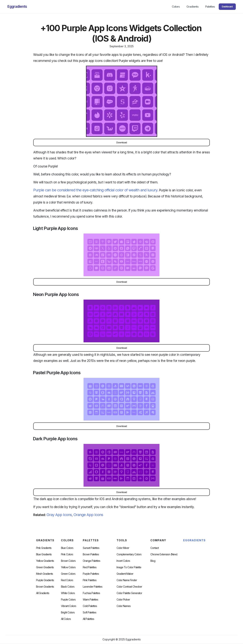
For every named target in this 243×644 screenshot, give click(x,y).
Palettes (210, 7)
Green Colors (68, 574)
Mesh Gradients (45, 574)
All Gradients (43, 593)
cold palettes (90, 606)
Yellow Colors (68, 567)
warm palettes (90, 600)
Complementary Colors (129, 554)
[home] (17, 7)
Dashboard (227, 7)
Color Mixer (123, 548)
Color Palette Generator (129, 593)
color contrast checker (129, 587)
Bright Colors (68, 612)
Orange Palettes (92, 561)
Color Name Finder (127, 580)
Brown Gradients (45, 587)
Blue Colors (67, 548)
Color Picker (123, 600)
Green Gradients (45, 567)
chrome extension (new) (164, 554)
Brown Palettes (91, 554)
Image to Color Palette (129, 567)
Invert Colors (123, 561)
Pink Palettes (90, 580)
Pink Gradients (44, 548)
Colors (176, 7)
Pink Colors (67, 554)
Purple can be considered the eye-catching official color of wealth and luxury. (96, 190)
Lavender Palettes (93, 587)
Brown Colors (68, 561)
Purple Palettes (91, 574)
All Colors (66, 619)
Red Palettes (90, 567)
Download (122, 142)
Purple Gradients (45, 580)
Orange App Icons (88, 515)
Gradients (192, 7)
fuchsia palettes (91, 593)
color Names (124, 606)
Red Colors (67, 580)
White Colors (68, 593)
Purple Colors (68, 600)
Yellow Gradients (45, 561)
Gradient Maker (125, 574)
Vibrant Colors (69, 606)
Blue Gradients (44, 554)
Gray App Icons (59, 515)
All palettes (88, 619)
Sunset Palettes (91, 548)
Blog (153, 561)
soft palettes (90, 612)
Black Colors (68, 587)
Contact (155, 548)
